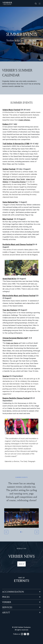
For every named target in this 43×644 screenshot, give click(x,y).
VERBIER (7, 602)
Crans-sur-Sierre (12, 343)
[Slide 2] (22, 532)
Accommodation (13, 592)
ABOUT (6, 612)
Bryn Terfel (21, 179)
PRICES (6, 597)
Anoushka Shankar (19, 182)
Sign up (21, 564)
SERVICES (7, 607)
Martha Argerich (9, 179)
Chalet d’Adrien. (24, 120)
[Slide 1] (21, 532)
